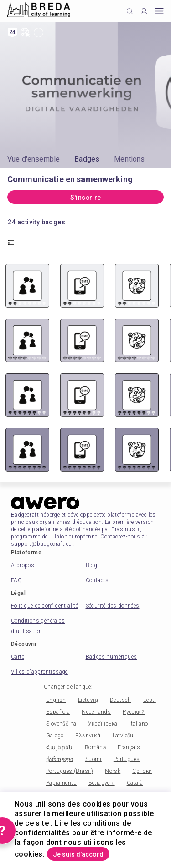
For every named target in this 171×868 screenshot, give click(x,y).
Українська (103, 724)
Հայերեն (60, 747)
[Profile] (144, 11)
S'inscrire (86, 198)
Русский (134, 712)
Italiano (138, 724)
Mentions (129, 159)
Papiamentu (61, 783)
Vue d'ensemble (34, 159)
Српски (142, 771)
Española (58, 712)
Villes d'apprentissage (39, 672)
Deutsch (121, 700)
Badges (87, 159)
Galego (55, 736)
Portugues (127, 759)
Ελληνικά (88, 736)
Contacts (97, 580)
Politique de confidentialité (44, 606)
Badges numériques (111, 657)
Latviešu (123, 736)
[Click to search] (130, 11)
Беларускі (102, 783)
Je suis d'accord (78, 854)
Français (129, 747)
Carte (18, 657)
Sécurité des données (113, 606)
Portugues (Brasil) (70, 771)
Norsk (113, 771)
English (56, 700)
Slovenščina (61, 724)
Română (95, 747)
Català (135, 783)
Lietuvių (88, 700)
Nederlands (96, 712)
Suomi (93, 759)
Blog (92, 565)
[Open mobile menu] (159, 11)
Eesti (150, 700)
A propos (23, 565)
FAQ (16, 580)
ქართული (60, 759)
